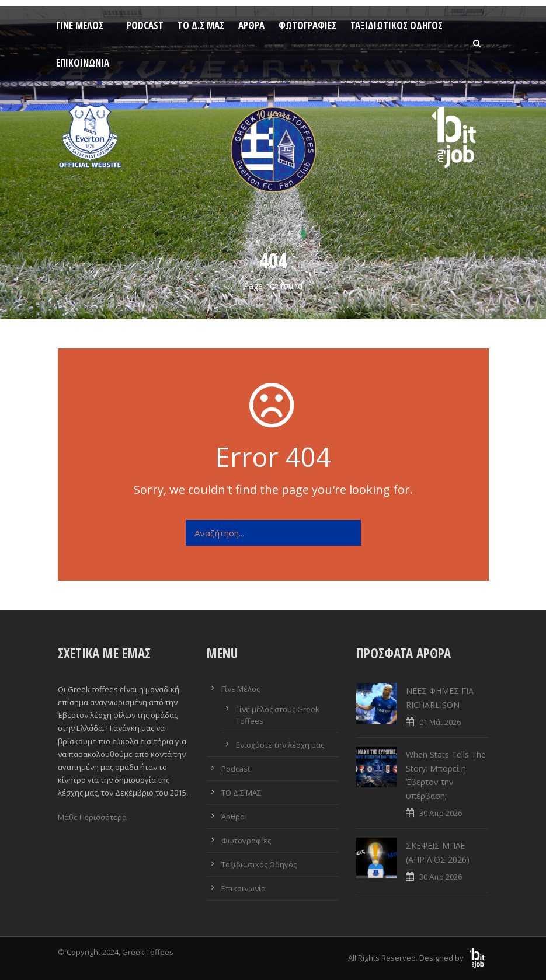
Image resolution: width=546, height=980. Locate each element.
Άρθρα (251, 25)
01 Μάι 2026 (440, 722)
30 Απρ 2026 (441, 813)
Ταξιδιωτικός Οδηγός (397, 25)
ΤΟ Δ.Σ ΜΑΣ (201, 25)
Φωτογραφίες (307, 25)
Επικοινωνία (83, 63)
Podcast (145, 25)
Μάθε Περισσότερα (92, 817)
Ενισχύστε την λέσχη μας (280, 745)
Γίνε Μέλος (80, 25)
